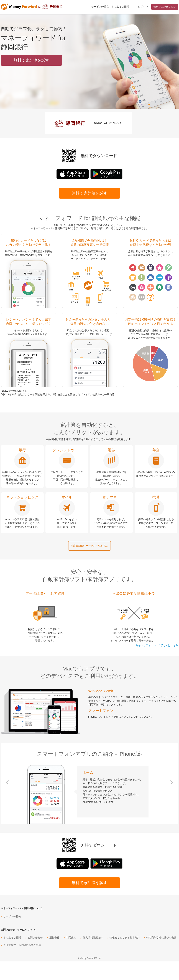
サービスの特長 (100, 7)
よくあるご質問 (120, 7)
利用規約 (71, 938)
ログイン (143, 7)
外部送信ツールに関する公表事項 (22, 945)
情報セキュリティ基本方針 (125, 938)
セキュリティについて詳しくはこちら (157, 645)
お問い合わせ (35, 938)
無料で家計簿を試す (165, 7)
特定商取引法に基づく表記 (161, 938)
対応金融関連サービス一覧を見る (89, 546)
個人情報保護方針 (93, 938)
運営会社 (54, 938)
